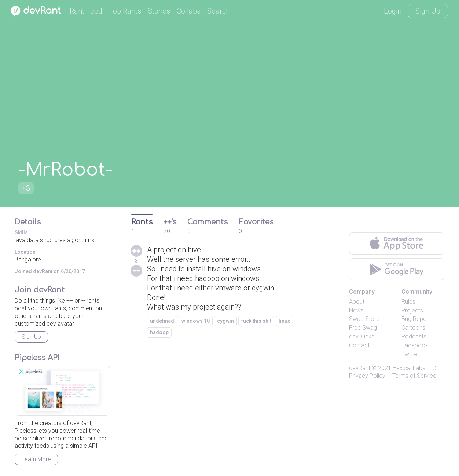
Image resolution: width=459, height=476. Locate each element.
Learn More (36, 459)
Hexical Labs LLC (414, 368)
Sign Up (428, 11)
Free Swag (363, 328)
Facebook (415, 345)
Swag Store (364, 319)
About (357, 302)
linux (284, 321)
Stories (159, 11)
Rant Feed (86, 11)
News (356, 310)
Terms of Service (414, 376)
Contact (359, 345)
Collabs (189, 11)
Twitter (410, 354)
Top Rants (125, 11)
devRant (360, 368)
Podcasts (414, 336)
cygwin (225, 321)
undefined (162, 321)
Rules (408, 302)
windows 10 (196, 321)
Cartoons (413, 328)
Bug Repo (414, 319)
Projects (412, 310)
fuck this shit (256, 321)
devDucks (362, 336)
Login (393, 11)
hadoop (159, 332)
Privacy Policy (367, 376)
